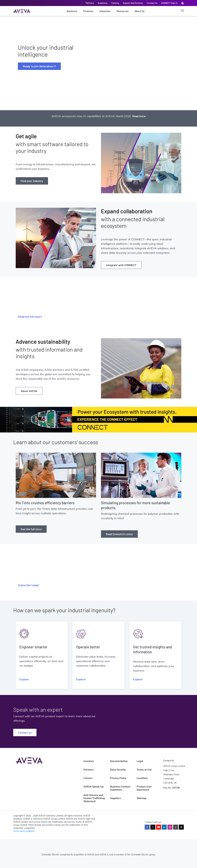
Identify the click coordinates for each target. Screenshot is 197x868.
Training (115, 3)
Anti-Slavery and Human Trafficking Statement (94, 798)
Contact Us (152, 3)
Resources (123, 11)
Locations (142, 778)
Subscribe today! (29, 585)
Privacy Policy (118, 778)
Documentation (119, 761)
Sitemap (142, 798)
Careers (88, 778)
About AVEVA (29, 391)
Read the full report (30, 317)
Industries (105, 11)
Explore (24, 679)
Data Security (118, 770)
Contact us (25, 732)
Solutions (72, 11)
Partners (90, 3)
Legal (140, 761)
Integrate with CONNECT (121, 265)
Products (88, 11)
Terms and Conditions (24, 831)
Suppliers (115, 798)
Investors (89, 761)
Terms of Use (144, 770)
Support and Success (133, 3)
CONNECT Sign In (169, 3)
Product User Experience (144, 788)
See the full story (31, 529)
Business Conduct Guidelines (120, 788)
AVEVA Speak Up (93, 787)
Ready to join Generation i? (39, 66)
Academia (103, 3)
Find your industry (32, 181)
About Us (140, 11)
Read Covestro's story (119, 534)
